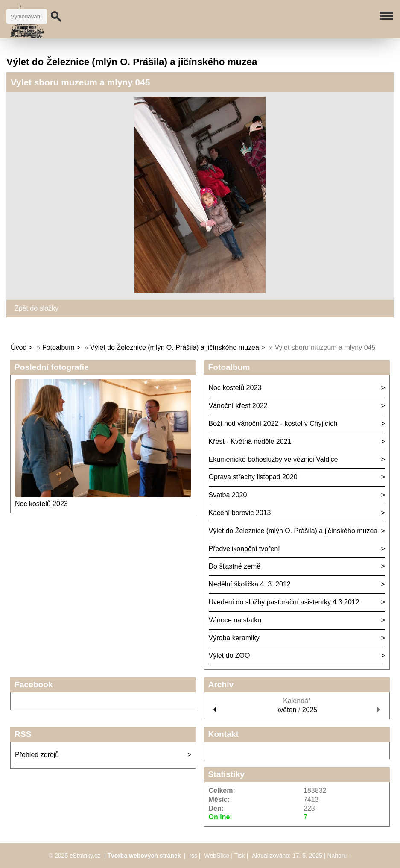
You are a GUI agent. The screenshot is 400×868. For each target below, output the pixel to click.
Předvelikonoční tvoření (244, 549)
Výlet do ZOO (229, 655)
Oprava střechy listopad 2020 (253, 477)
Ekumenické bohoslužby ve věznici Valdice (273, 459)
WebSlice (217, 856)
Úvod (19, 347)
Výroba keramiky (234, 638)
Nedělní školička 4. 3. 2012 (250, 584)
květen (286, 710)
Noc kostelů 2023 (41, 504)
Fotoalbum (58, 347)
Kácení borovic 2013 (240, 513)
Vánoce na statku (235, 620)
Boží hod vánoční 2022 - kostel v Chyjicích (273, 424)
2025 (310, 710)
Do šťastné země (235, 566)
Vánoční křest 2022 (238, 406)
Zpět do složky (36, 308)
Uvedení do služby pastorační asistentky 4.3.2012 (284, 602)
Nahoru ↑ (339, 856)
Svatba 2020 (228, 495)
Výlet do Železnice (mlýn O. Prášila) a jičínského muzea (175, 347)
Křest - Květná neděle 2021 (250, 441)
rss (193, 856)
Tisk (239, 856)
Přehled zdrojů (37, 755)
